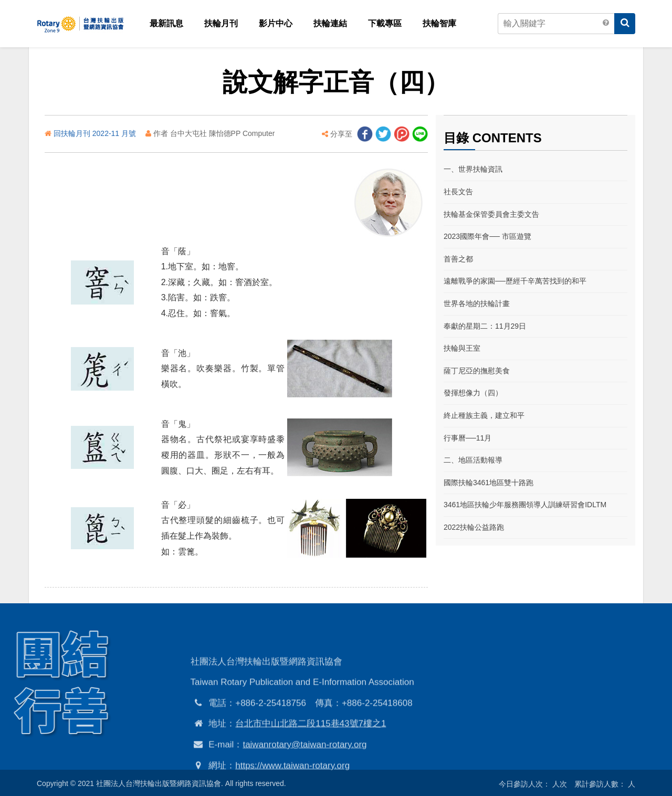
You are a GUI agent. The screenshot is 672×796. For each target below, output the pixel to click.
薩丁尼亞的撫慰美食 (477, 371)
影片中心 (276, 23)
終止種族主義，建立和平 (484, 415)
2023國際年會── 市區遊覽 (487, 236)
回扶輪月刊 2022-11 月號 (96, 133)
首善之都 (458, 259)
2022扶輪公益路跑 (474, 527)
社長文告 (458, 192)
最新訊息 (166, 23)
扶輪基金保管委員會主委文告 (491, 214)
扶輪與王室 (462, 348)
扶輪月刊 (221, 23)
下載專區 (385, 23)
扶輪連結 (330, 23)
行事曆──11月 (468, 438)
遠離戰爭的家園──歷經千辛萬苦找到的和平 (515, 281)
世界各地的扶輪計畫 (477, 303)
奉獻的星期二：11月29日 (485, 326)
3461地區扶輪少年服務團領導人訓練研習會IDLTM (525, 505)
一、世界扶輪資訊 (473, 169)
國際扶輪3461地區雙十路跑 (489, 483)
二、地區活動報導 (473, 460)
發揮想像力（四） (473, 393)
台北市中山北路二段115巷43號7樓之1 (311, 757)
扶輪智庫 (439, 23)
